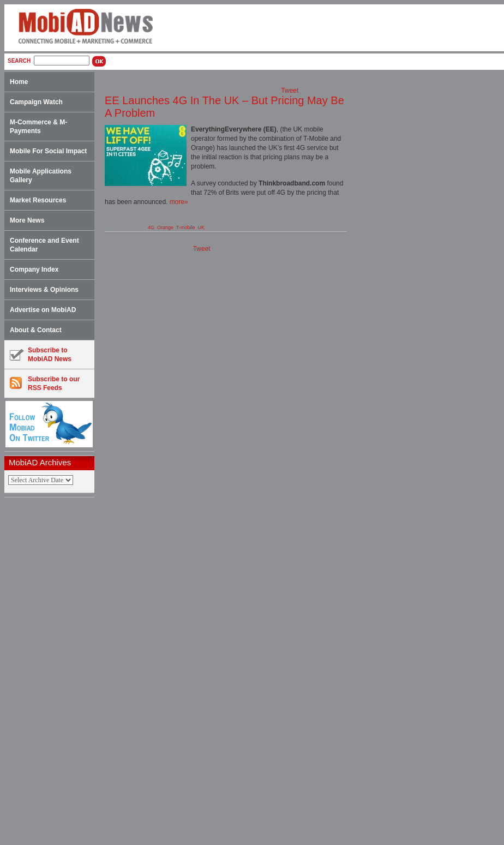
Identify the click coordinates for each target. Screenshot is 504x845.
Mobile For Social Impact (48, 151)
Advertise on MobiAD (43, 310)
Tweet (290, 91)
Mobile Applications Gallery (41, 176)
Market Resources (38, 200)
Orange (165, 227)
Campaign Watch (36, 102)
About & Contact (36, 330)
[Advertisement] (53, 672)
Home (19, 82)
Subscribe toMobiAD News (41, 355)
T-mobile (186, 227)
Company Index (34, 269)
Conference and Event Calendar (44, 245)
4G (151, 227)
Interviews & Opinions (44, 290)
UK (202, 227)
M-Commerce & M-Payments (38, 127)
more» (179, 202)
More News (27, 220)
